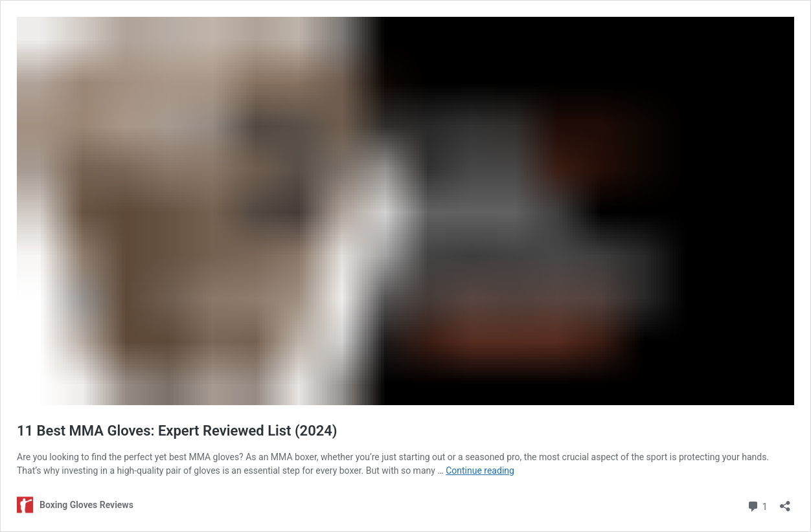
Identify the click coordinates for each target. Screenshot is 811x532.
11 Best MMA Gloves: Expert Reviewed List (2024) (177, 431)
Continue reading (480, 471)
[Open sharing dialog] (785, 502)
